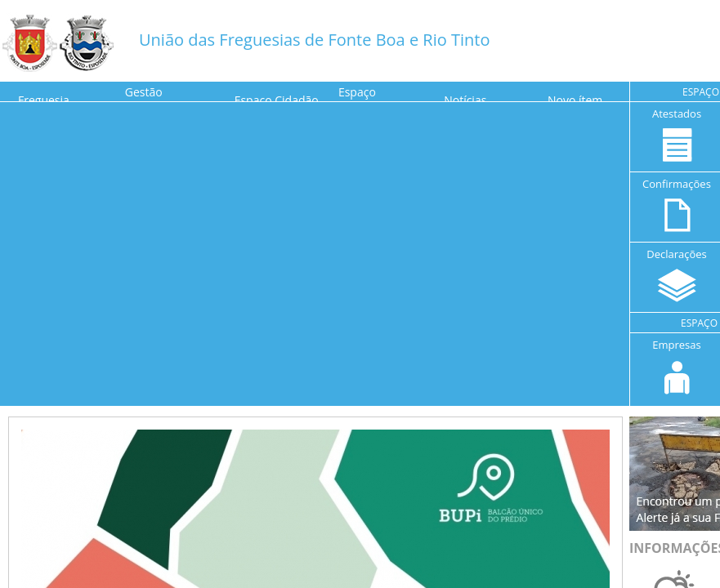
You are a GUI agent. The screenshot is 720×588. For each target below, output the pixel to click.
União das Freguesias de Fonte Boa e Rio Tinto (314, 40)
